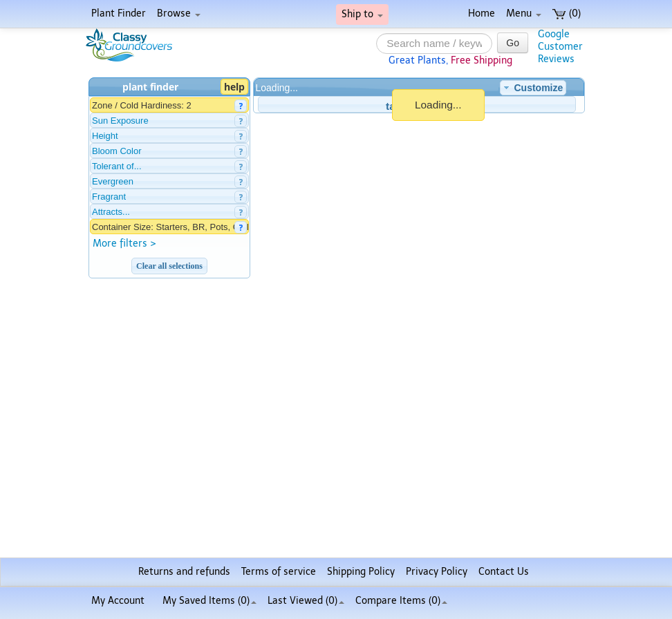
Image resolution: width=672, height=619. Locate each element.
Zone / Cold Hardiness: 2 (142, 105)
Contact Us (504, 572)
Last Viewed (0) (306, 601)
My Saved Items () (209, 601)
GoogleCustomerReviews (560, 47)
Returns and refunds (184, 572)
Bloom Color (117, 151)
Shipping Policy (361, 572)
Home (482, 13)
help (234, 87)
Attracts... (111, 212)
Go (513, 43)
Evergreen (113, 181)
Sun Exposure (120, 121)
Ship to (362, 14)
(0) (567, 13)
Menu (524, 13)
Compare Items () (401, 601)
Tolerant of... (117, 166)
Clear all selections (169, 266)
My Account (118, 601)
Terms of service (279, 572)
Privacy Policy (437, 572)
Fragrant (109, 197)
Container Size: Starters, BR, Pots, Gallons (178, 227)
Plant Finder (119, 13)
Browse (179, 13)
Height (105, 136)
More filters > (124, 244)
